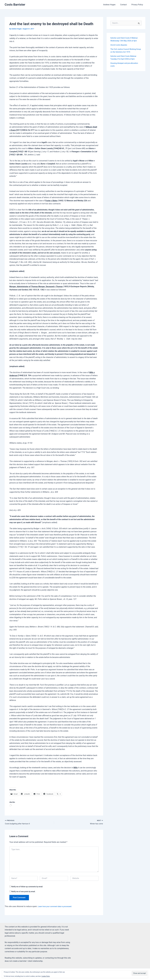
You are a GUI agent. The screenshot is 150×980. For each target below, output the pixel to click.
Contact (125, 5)
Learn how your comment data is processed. (56, 907)
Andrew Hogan (112, 5)
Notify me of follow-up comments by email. (27, 887)
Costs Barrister (15, 5)
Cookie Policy (46, 976)
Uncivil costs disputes (119, 45)
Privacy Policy (138, 5)
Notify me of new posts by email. (23, 892)
